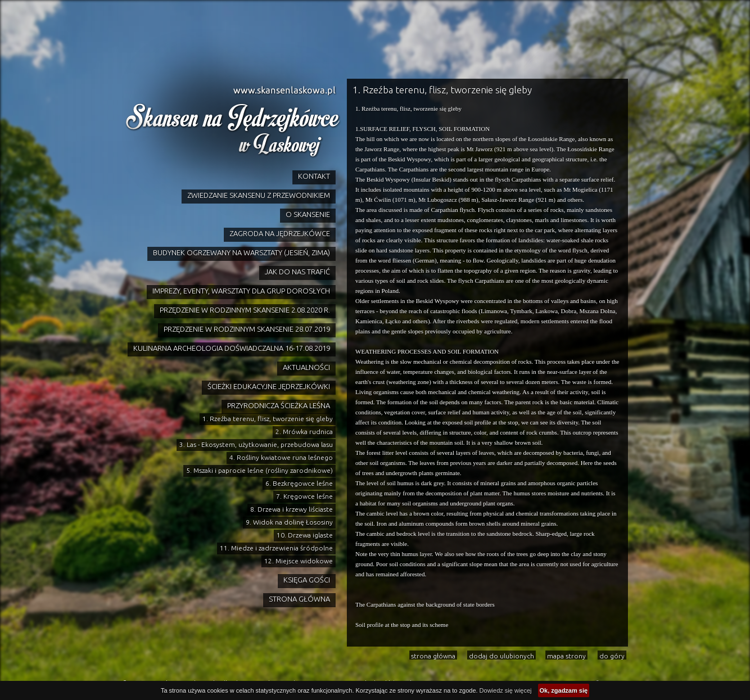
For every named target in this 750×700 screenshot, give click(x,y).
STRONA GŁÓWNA (299, 599)
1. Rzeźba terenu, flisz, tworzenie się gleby (268, 419)
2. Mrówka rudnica (304, 432)
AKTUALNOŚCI (306, 367)
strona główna (433, 656)
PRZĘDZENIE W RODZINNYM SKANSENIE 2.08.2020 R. (245, 310)
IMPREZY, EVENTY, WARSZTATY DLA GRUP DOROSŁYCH (241, 291)
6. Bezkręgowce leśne (299, 483)
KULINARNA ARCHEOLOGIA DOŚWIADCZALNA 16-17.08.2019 (232, 348)
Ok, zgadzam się (564, 690)
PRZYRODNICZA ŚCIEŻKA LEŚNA (279, 405)
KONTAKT (314, 176)
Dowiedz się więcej (506, 690)
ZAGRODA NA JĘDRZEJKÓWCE (280, 233)
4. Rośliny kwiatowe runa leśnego (281, 457)
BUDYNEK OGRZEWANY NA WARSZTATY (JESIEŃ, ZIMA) (241, 252)
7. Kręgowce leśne (304, 496)
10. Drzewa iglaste (305, 535)
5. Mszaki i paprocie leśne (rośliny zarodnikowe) (259, 470)
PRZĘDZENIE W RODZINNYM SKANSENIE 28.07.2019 (247, 329)
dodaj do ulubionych (501, 656)
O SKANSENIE (308, 214)
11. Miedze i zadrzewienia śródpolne (276, 548)
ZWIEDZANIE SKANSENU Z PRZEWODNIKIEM (259, 195)
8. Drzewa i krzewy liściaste (292, 509)
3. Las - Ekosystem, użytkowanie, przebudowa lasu (256, 444)
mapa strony (566, 656)
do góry (612, 656)
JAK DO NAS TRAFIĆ (297, 272)
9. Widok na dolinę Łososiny (289, 522)
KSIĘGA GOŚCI (307, 580)
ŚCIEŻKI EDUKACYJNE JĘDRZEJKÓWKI (269, 386)
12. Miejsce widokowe (299, 561)
